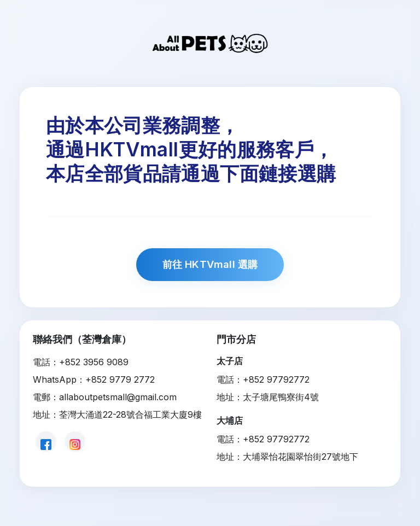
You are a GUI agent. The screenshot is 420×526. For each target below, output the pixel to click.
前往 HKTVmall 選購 (210, 264)
